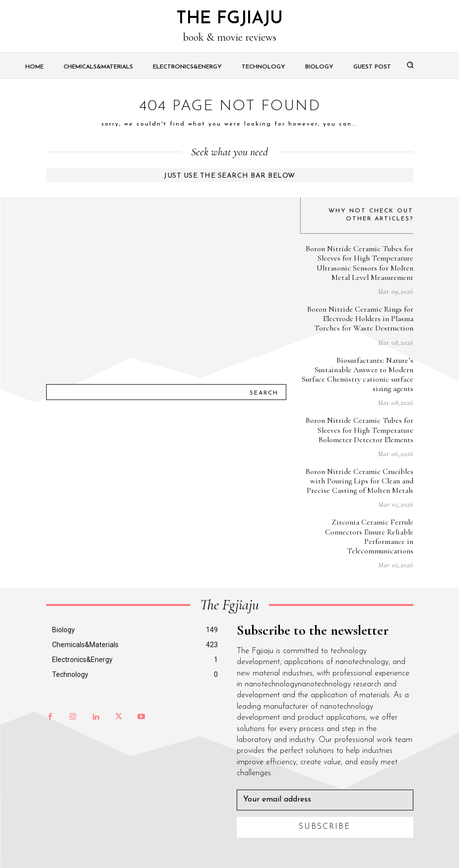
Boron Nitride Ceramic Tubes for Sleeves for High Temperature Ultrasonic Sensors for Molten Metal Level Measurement (360, 263)
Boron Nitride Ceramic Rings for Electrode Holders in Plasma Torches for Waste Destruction (360, 319)
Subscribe (325, 827)
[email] (325, 800)
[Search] (264, 392)
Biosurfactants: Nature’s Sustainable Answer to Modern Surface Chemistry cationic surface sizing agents (358, 375)
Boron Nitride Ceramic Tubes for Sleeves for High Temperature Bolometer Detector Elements (360, 430)
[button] (410, 65)
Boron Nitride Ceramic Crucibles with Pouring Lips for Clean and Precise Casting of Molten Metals (360, 481)
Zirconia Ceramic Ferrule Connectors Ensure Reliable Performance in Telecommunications (369, 536)
